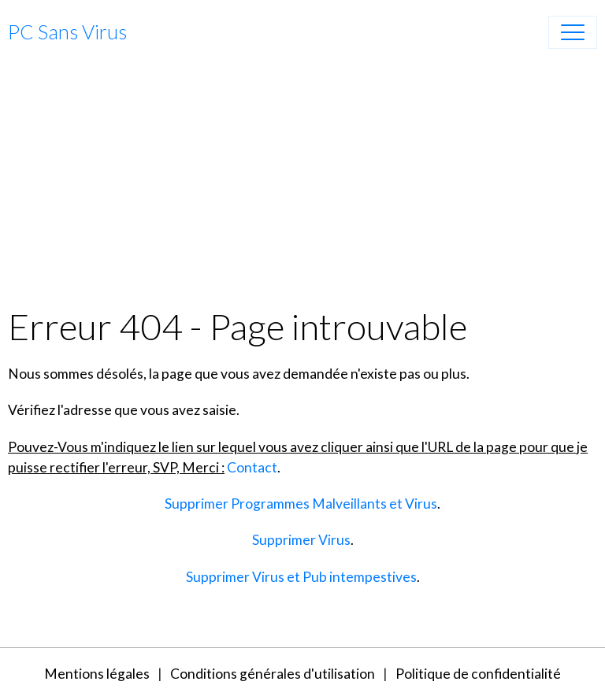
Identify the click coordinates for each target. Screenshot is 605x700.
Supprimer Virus (301, 540)
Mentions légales (97, 674)
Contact (252, 467)
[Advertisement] (302, 187)
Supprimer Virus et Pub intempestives (301, 577)
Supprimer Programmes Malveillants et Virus (301, 504)
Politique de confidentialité (478, 674)
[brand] (67, 32)
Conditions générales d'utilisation (273, 674)
